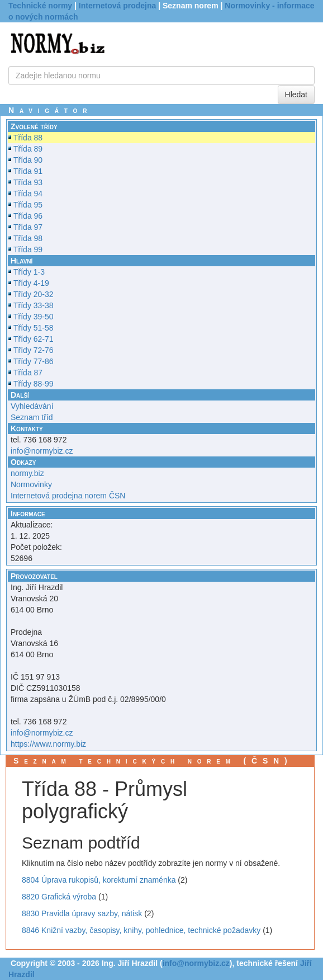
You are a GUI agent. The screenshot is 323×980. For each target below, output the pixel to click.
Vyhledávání (32, 406)
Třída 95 (28, 205)
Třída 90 (28, 160)
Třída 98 (28, 238)
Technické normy (40, 6)
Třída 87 (28, 373)
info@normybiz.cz (42, 451)
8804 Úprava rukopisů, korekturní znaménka (99, 880)
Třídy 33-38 (34, 305)
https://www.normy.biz (48, 744)
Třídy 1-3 (29, 272)
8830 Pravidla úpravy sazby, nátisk (82, 913)
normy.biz (27, 473)
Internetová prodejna (117, 6)
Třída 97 (28, 227)
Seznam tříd (32, 417)
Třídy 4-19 (31, 283)
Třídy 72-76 (34, 350)
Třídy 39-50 (34, 317)
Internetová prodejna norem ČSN (68, 496)
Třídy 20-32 (34, 294)
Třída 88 (28, 138)
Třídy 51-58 (34, 328)
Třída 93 (28, 182)
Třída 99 (28, 249)
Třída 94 (28, 194)
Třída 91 (28, 171)
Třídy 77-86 (34, 361)
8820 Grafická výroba (59, 897)
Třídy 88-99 (34, 384)
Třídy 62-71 (34, 339)
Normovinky (31, 484)
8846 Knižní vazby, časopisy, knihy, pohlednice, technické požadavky (141, 930)
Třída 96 (28, 216)
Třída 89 (28, 149)
